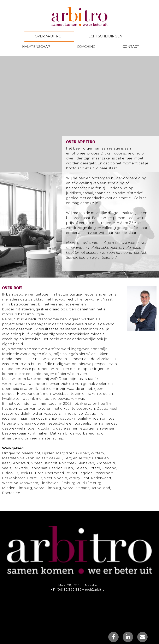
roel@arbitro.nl (96, 590)
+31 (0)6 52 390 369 (66, 590)
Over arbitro (49, 36)
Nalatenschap (37, 47)
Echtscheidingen (105, 36)
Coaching (87, 47)
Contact (131, 47)
